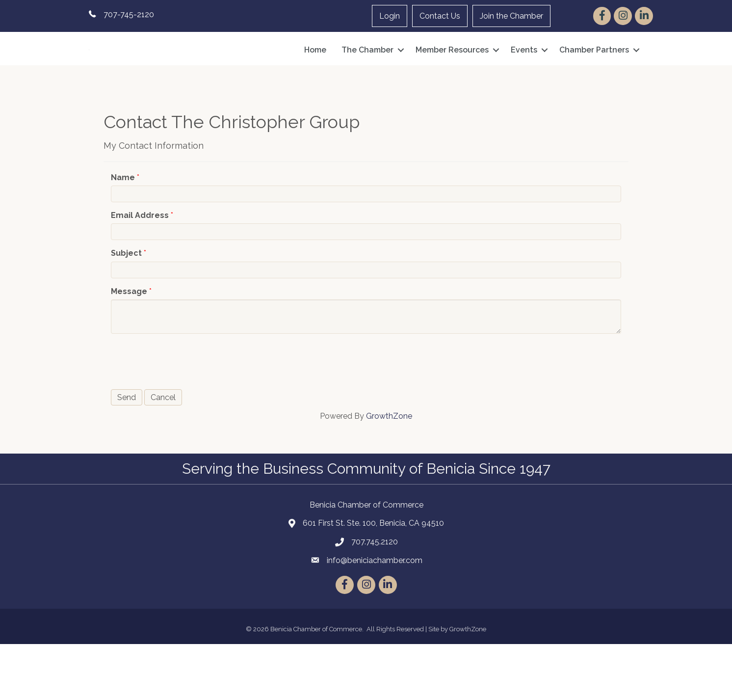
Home (315, 78)
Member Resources (452, 78)
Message (129, 347)
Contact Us (440, 16)
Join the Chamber (511, 16)
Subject (126, 309)
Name (123, 233)
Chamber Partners (594, 78)
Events (524, 78)
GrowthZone (389, 472)
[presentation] (185, 416)
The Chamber (367, 78)
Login (390, 16)
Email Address (140, 271)
